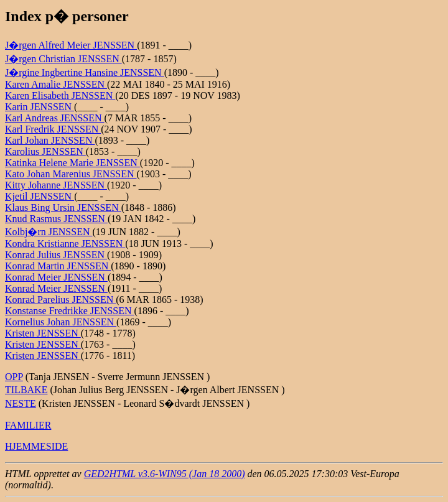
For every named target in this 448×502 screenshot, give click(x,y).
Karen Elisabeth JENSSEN (60, 95)
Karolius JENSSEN (45, 151)
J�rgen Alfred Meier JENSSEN (71, 45)
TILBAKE (26, 390)
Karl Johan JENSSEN (50, 140)
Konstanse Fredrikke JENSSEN (70, 311)
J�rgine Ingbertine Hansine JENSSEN (85, 72)
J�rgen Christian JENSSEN (63, 59)
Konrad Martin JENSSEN (58, 266)
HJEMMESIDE (36, 446)
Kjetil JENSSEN (40, 196)
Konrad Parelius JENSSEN (60, 300)
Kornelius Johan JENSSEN (61, 322)
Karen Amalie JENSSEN (56, 84)
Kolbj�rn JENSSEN (49, 232)
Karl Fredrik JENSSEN (53, 129)
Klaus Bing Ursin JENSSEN (63, 207)
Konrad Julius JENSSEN (56, 255)
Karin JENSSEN (40, 107)
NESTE (21, 403)
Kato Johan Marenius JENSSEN (71, 174)
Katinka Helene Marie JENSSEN (72, 163)
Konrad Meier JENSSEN (56, 277)
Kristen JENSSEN (43, 333)
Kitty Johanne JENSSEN (56, 185)
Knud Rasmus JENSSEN (56, 219)
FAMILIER (28, 425)
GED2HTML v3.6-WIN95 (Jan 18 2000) (165, 474)
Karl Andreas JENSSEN (55, 118)
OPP (14, 377)
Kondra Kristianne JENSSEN (65, 244)
